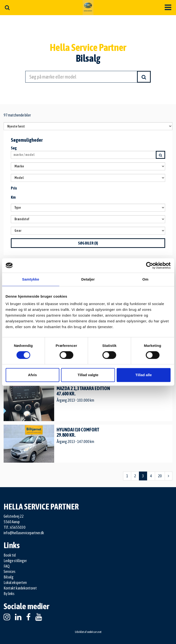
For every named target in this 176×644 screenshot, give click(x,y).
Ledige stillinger (15, 561)
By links (9, 594)
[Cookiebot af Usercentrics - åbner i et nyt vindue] (149, 265)
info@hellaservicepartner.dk (24, 533)
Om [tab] (145, 279)
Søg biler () (88, 243)
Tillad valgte (88, 375)
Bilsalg (9, 577)
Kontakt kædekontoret (20, 588)
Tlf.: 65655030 (15, 527)
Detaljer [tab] (88, 279)
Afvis (32, 375)
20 (160, 476)
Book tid (10, 555)
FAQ (7, 566)
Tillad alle (143, 375)
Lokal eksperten (15, 583)
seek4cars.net (94, 632)
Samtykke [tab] (31, 279)
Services (10, 571)
